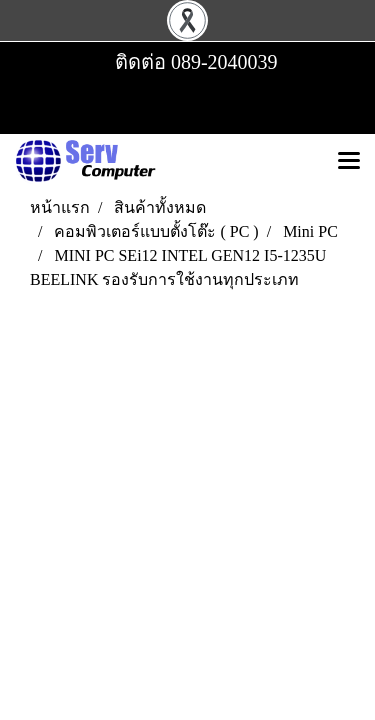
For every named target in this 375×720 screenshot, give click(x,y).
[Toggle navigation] (349, 162)
